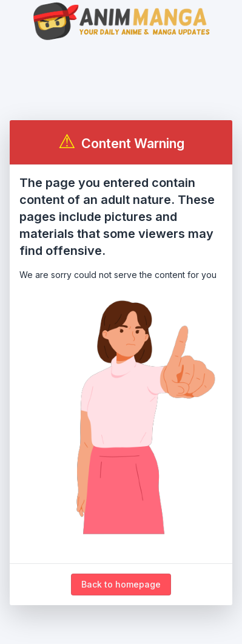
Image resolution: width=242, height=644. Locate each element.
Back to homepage (121, 584)
